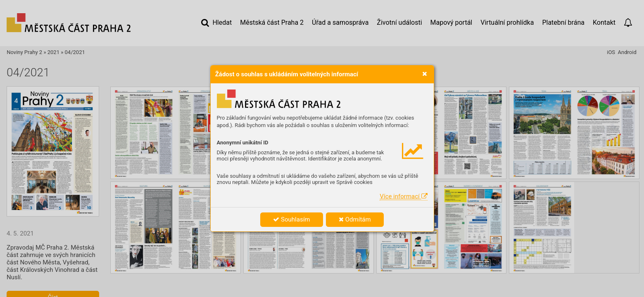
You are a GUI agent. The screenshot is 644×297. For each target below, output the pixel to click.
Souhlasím (291, 219)
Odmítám (355, 219)
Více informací (403, 196)
